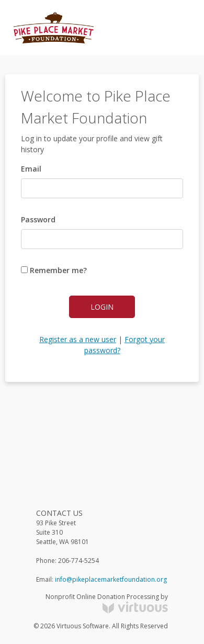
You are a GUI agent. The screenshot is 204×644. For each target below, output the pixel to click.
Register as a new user (78, 339)
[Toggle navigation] (176, 28)
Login (102, 307)
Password (38, 219)
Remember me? (54, 270)
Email (31, 169)
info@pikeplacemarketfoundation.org (111, 579)
